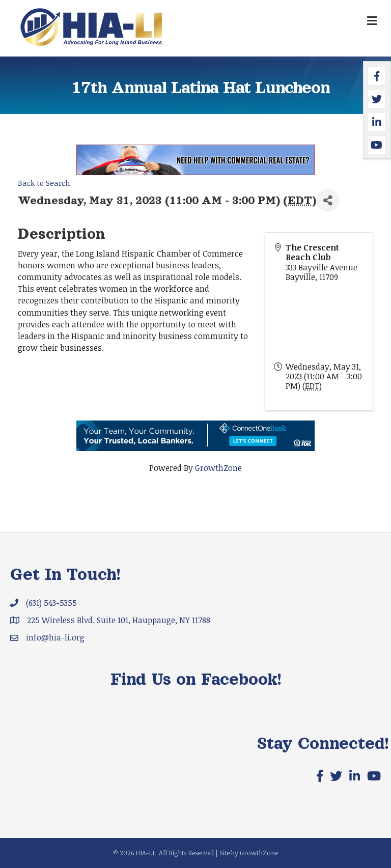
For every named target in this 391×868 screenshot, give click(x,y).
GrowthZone (218, 468)
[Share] (328, 200)
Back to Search (44, 183)
